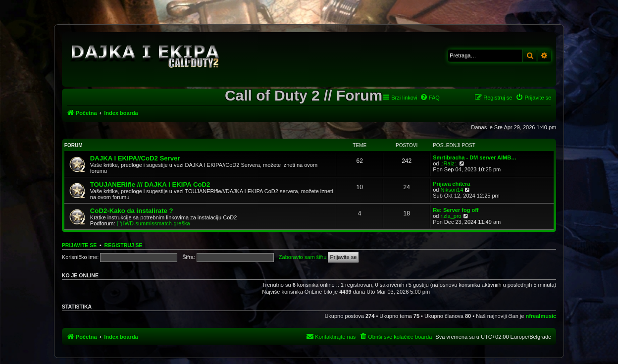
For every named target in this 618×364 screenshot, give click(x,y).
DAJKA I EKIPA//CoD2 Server (135, 158)
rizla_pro (451, 216)
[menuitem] (430, 98)
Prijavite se (79, 245)
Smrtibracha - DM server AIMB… (475, 157)
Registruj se (124, 245)
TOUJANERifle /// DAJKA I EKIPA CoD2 (150, 184)
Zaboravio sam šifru (303, 257)
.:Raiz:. (449, 163)
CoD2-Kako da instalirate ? (132, 211)
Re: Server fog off (456, 210)
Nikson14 (452, 190)
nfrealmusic (541, 316)
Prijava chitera (451, 184)
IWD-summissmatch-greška (154, 223)
